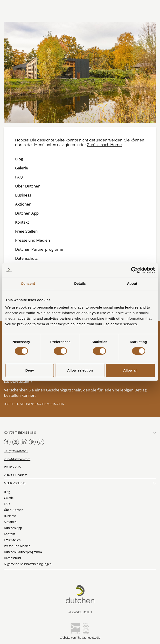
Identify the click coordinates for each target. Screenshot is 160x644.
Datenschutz (26, 258)
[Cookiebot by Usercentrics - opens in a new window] (134, 270)
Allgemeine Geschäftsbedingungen (28, 564)
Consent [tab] (28, 283)
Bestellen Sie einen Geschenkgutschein (34, 404)
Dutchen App (27, 213)
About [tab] (132, 283)
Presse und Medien (33, 240)
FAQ (19, 177)
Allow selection (80, 370)
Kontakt (22, 222)
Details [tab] (80, 283)
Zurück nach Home (104, 145)
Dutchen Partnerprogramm (40, 249)
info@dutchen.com (17, 459)
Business (23, 195)
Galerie (22, 168)
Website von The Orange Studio (80, 638)
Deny (30, 370)
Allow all (130, 370)
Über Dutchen (28, 186)
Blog (19, 159)
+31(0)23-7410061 (16, 451)
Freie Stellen (26, 231)
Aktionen (23, 204)
